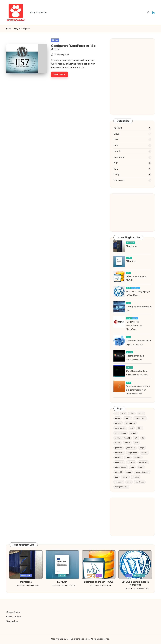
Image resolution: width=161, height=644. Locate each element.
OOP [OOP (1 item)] (128, 457)
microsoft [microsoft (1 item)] (119, 453)
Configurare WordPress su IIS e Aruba (73, 48)
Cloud (116, 134)
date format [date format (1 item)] (120, 428)
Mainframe (119, 157)
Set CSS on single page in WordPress (135, 583)
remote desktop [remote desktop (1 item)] (142, 472)
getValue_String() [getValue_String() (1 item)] (123, 438)
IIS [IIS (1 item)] (143, 438)
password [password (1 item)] (143, 462)
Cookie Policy (13, 612)
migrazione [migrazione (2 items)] (132, 453)
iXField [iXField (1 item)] (127, 443)
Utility (55, 40)
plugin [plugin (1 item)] (141, 467)
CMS (116, 140)
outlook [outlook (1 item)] (138, 457)
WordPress (119, 180)
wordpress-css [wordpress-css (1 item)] (121, 487)
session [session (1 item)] (136, 477)
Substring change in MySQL (99, 582)
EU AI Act (131, 261)
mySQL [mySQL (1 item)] (118, 457)
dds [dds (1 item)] (131, 428)
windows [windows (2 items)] (119, 482)
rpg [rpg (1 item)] (117, 477)
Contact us (12, 621)
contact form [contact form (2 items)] (140, 418)
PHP (116, 163)
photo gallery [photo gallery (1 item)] (121, 467)
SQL (116, 169)
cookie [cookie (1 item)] (118, 423)
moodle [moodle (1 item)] (145, 453)
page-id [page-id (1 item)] (131, 462)
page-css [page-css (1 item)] (119, 462)
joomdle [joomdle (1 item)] (119, 448)
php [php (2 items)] (132, 467)
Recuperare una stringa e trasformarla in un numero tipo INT (138, 390)
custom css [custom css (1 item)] (130, 423)
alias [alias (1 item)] (132, 413)
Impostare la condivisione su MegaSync (134, 326)
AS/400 (118, 128)
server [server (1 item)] (125, 477)
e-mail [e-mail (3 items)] (133, 433)
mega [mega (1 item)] (142, 448)
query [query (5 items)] (129, 472)
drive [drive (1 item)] (140, 428)
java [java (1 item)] (136, 443)
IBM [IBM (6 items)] (136, 438)
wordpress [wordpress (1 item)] (140, 482)
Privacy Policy (14, 616)
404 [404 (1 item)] (124, 413)
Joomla (117, 151)
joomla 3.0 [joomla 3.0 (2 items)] (131, 448)
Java (116, 145)
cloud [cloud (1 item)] (118, 418)
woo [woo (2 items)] (129, 482)
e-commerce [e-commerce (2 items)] (121, 433)
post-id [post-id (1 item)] (118, 472)
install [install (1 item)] (118, 443)
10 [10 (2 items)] (116, 413)
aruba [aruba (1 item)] (141, 413)
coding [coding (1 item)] (127, 418)
